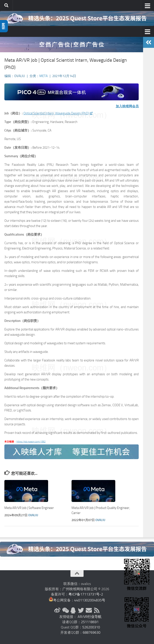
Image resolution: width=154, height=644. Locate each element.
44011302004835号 (90, 600)
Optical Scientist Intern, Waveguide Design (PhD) (58, 113)
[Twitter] (81, 610)
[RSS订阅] (97, 610)
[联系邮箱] (89, 610)
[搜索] (6, 5)
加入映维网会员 (127, 106)
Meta (44, 76)
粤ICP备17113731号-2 (86, 594)
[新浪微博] (57, 610)
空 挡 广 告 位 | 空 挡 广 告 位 (72, 44)
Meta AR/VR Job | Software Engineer (29, 508)
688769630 (92, 632)
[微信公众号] (65, 610)
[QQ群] (73, 610)
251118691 (90, 622)
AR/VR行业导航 (90, 617)
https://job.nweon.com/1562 (31, 442)
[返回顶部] (77, 574)
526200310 (91, 627)
